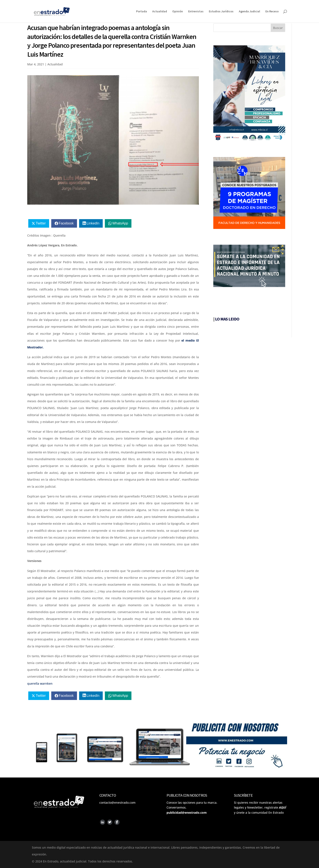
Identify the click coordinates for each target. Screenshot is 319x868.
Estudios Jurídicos (221, 11)
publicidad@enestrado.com (187, 813)
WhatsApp (120, 223)
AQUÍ (283, 807)
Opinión (178, 11)
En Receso (272, 11)
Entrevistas (196, 11)
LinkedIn (93, 223)
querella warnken (40, 683)
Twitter (41, 223)
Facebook (66, 223)
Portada (142, 11)
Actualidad (160, 11)
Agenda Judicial (249, 11)
